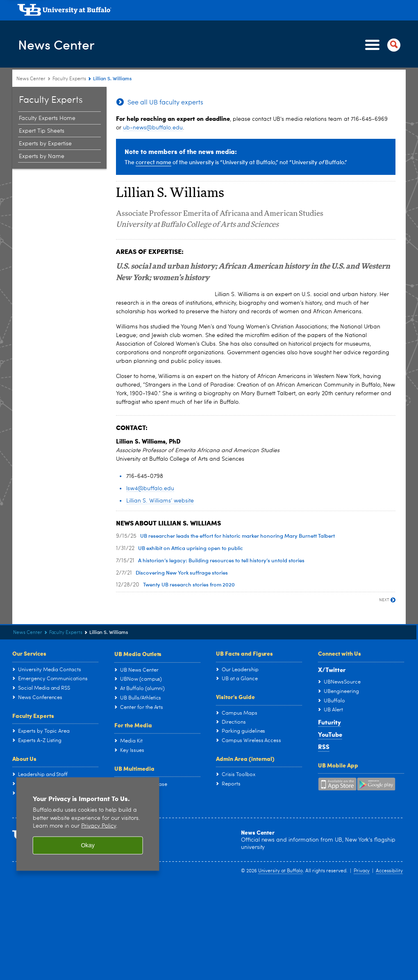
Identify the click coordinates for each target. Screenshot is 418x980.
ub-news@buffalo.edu (153, 128)
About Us (24, 758)
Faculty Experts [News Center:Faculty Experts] (69, 79)
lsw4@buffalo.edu (150, 489)
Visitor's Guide (235, 697)
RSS (324, 747)
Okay (87, 846)
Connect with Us (340, 653)
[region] (88, 824)
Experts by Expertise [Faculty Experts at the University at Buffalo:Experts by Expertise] (45, 144)
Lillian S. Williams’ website (160, 501)
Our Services (29, 653)
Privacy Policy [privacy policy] (99, 826)
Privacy (362, 871)
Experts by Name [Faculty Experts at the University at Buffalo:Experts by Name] (42, 156)
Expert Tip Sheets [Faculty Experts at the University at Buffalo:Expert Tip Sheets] (42, 131)
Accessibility (389, 871)
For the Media (133, 725)
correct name (153, 162)
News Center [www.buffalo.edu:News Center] (31, 79)
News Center (60, 44)
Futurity (329, 722)
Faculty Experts (33, 715)
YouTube (330, 734)
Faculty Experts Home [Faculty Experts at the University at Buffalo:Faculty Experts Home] (47, 118)
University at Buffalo (281, 871)
